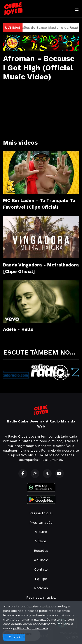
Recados (41, 551)
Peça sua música (41, 597)
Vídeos (41, 541)
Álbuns (41, 532)
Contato (41, 569)
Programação (41, 522)
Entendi (14, 637)
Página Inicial (41, 513)
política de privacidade (31, 628)
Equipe (41, 579)
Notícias (41, 588)
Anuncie (41, 560)
